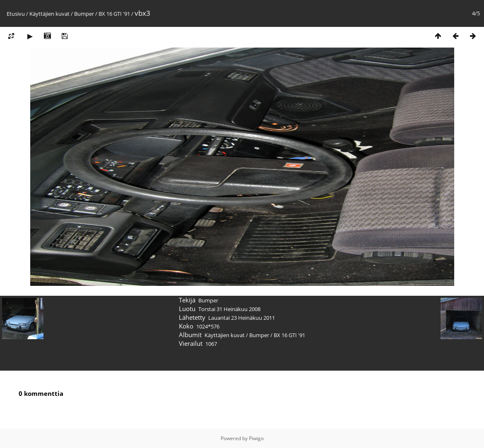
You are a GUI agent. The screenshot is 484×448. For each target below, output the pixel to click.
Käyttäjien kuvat (49, 14)
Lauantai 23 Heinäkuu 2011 (242, 318)
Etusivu (16, 14)
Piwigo (256, 438)
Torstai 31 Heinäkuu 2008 (229, 309)
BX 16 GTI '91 (114, 14)
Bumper (84, 14)
